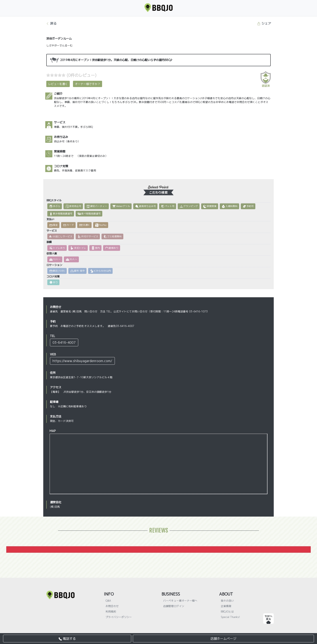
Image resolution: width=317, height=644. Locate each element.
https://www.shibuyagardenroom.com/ (82, 361)
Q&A (108, 601)
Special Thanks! (230, 617)
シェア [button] (264, 23)
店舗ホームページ (223, 639)
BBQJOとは (227, 611)
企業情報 (226, 606)
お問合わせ (112, 606)
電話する (67, 639)
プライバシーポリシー (119, 617)
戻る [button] (51, 23)
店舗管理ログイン (174, 606)
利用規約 (111, 611)
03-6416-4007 (64, 342)
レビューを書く (58, 84)
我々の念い (227, 601)
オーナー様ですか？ (88, 84)
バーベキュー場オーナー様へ (180, 601)
